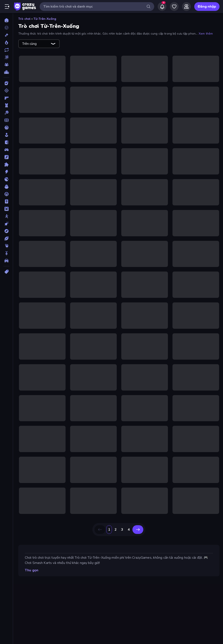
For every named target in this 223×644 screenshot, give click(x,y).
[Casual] (6, 135)
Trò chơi (24, 19)
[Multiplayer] (6, 65)
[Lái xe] (6, 194)
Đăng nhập (207, 7)
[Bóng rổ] (6, 127)
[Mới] (6, 35)
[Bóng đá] (6, 120)
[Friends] (186, 7)
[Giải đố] (6, 164)
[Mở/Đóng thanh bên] (7, 7)
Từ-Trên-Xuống (45, 19)
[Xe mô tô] (6, 253)
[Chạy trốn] (6, 142)
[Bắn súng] (6, 91)
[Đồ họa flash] (6, 157)
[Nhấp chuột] (6, 224)
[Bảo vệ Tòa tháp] (6, 105)
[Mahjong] (6, 201)
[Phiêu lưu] (6, 231)
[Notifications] (162, 7)
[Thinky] (6, 246)
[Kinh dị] (6, 187)
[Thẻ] (6, 272)
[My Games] (174, 7)
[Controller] (6, 150)
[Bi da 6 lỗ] (6, 113)
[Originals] (6, 57)
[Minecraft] (6, 209)
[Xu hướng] (6, 42)
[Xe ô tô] (6, 261)
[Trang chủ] (6, 20)
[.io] (6, 179)
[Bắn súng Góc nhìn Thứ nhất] (6, 98)
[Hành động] (6, 172)
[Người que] (6, 216)
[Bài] (6, 83)
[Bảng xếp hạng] (6, 72)
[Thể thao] (6, 238)
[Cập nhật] (6, 50)
